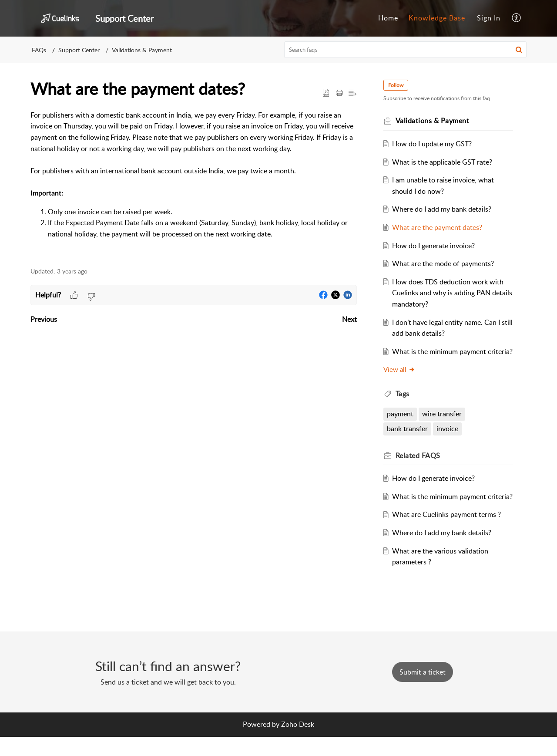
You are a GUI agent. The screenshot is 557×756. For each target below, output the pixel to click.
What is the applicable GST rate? (444, 162)
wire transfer (444, 425)
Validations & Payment (142, 50)
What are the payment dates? (439, 227)
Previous (44, 319)
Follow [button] (397, 85)
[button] (517, 18)
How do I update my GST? (434, 144)
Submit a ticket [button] (423, 691)
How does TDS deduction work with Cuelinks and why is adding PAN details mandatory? (450, 293)
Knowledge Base (437, 18)
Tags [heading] (404, 405)
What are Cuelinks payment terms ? (448, 537)
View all (401, 381)
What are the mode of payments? (445, 263)
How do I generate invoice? (435, 246)
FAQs (39, 50)
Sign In (489, 18)
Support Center (79, 50)
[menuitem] (388, 18)
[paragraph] (194, 184)
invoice (449, 440)
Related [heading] (419, 466)
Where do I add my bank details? (443, 209)
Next (349, 319)
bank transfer (409, 440)
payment (401, 425)
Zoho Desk (298, 743)
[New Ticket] (423, 691)
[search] (406, 50)
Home (388, 18)
